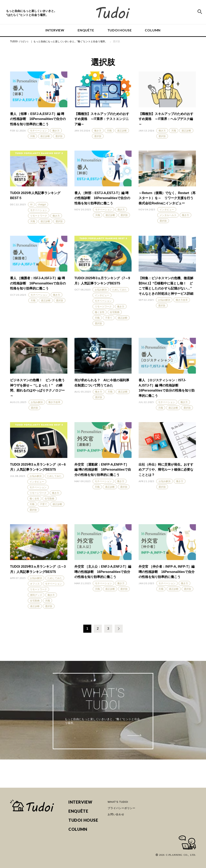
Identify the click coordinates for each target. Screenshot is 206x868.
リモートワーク (39, 216)
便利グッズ (36, 595)
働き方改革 (182, 300)
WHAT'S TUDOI (118, 802)
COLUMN (153, 30)
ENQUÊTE (86, 30)
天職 (32, 136)
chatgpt (42, 205)
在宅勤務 (115, 312)
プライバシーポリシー (122, 808)
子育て (109, 318)
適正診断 (45, 136)
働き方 (56, 131)
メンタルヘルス (168, 215)
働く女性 (100, 312)
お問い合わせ (116, 814)
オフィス (35, 584)
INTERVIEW (55, 30)
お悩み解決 (101, 290)
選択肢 (59, 136)
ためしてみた (119, 290)
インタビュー (167, 210)
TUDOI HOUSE (120, 30)
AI (31, 205)
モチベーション (38, 131)
